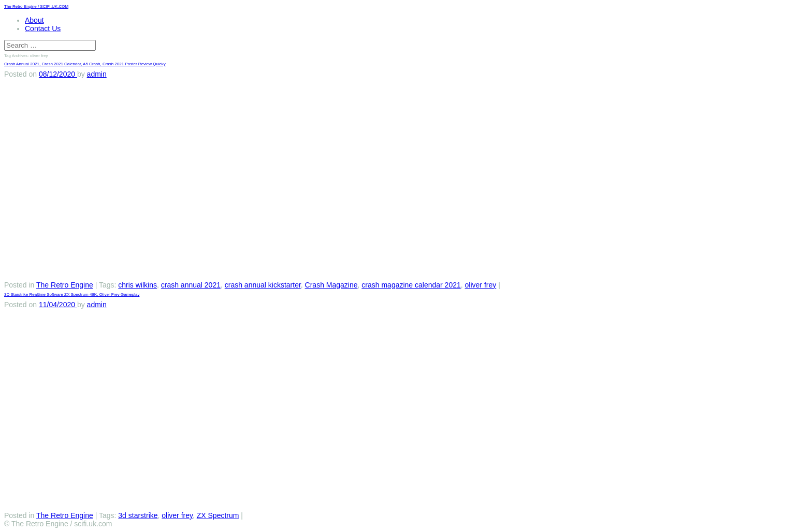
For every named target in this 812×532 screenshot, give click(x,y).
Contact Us (43, 28)
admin (97, 74)
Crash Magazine (331, 285)
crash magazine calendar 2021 (411, 285)
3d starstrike (138, 515)
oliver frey (481, 285)
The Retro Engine (65, 285)
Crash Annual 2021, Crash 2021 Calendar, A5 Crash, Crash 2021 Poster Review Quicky (85, 64)
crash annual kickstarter (263, 285)
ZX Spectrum (218, 515)
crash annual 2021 (191, 285)
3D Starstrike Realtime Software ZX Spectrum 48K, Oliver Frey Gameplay (72, 294)
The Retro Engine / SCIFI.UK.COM (36, 6)
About (34, 20)
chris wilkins (137, 285)
